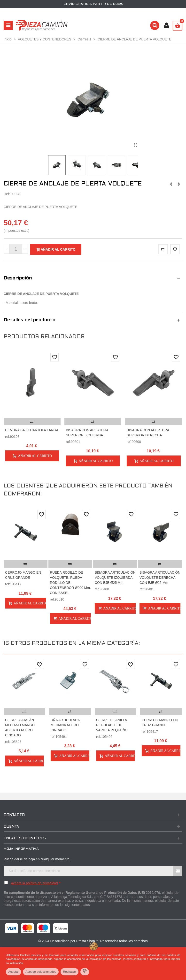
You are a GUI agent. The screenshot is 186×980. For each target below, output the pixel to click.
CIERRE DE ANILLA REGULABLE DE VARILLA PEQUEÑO (112, 725)
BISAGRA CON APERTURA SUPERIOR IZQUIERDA (87, 433)
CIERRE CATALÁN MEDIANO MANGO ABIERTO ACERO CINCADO (20, 728)
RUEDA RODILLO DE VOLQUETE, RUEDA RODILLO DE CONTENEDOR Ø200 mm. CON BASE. (70, 583)
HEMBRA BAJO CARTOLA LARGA (32, 430)
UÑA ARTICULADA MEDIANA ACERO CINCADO (65, 725)
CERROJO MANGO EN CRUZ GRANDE (23, 575)
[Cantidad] (16, 249)
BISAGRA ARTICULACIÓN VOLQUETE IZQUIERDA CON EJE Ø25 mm (115, 578)
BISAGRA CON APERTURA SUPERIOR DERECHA (148, 433)
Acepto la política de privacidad (34, 883)
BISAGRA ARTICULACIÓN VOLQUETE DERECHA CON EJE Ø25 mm (160, 578)
